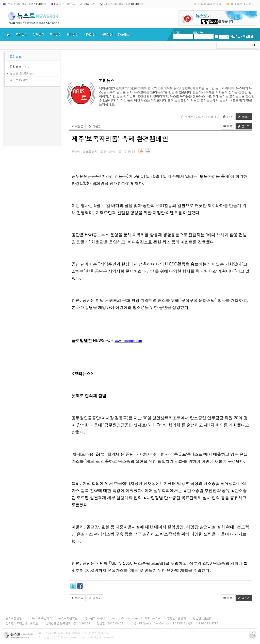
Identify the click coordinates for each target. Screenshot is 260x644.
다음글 (95, 126)
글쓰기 (244, 117)
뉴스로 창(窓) (19, 73)
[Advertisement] (32, 117)
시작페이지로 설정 (210, 4)
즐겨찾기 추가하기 (242, 4)
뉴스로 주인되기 (42, 618)
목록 (228, 126)
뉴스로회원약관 (68, 618)
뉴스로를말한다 (15, 618)
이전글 (77, 126)
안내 (228, 117)
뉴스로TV (16, 80)
